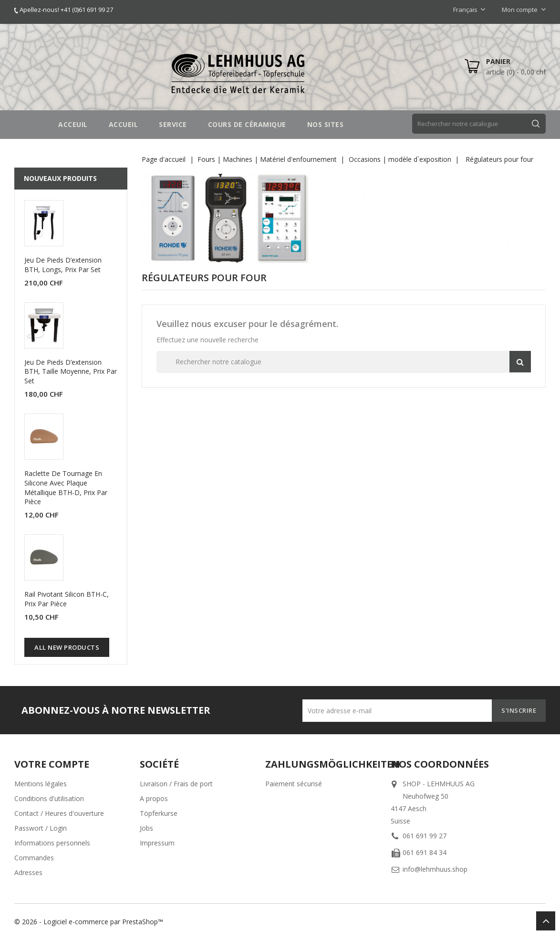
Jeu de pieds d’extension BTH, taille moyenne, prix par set (71, 372)
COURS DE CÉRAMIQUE (247, 124)
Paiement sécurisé (294, 784)
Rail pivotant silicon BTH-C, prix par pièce (67, 599)
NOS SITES (326, 124)
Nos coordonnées (440, 764)
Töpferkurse (159, 813)
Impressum (157, 843)
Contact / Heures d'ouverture (59, 813)
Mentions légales (41, 784)
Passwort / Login (41, 828)
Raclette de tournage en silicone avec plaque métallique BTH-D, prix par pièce (66, 487)
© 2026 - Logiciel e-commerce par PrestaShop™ (89, 922)
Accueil (124, 124)
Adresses (28, 872)
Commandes (34, 858)
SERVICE (173, 124)
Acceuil (73, 124)
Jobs (146, 828)
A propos (154, 798)
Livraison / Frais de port (176, 784)
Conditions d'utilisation (49, 798)
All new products (67, 647)
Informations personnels (52, 843)
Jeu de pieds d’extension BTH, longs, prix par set (63, 265)
